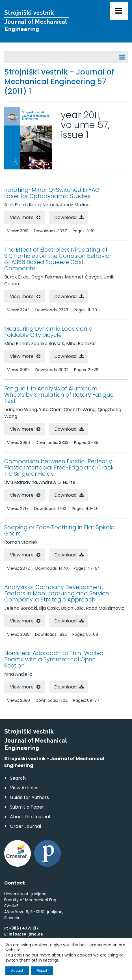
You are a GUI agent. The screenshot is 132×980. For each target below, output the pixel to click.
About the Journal (30, 817)
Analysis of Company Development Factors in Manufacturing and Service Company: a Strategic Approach (57, 593)
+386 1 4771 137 (24, 928)
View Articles (24, 788)
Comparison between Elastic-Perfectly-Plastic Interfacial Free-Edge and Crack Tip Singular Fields (60, 467)
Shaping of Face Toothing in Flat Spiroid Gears (59, 530)
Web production (37, 970)
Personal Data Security (82, 959)
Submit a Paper (27, 807)
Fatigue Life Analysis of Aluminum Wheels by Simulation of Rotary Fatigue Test (59, 395)
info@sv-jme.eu (26, 934)
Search (18, 778)
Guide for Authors (29, 797)
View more (22, 217)
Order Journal (25, 826)
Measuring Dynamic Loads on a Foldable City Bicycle (48, 332)
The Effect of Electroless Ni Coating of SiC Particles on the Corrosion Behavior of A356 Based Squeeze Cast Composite (58, 259)
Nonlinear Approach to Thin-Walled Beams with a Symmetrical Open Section (54, 659)
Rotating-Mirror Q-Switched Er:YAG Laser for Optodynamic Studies (52, 193)
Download (65, 217)
